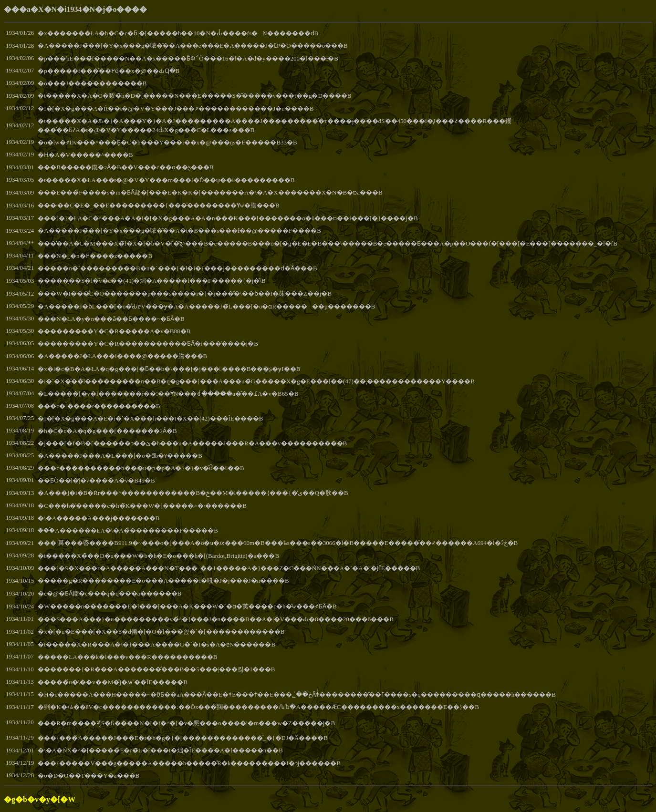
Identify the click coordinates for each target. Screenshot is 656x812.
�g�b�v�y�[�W (40, 799)
